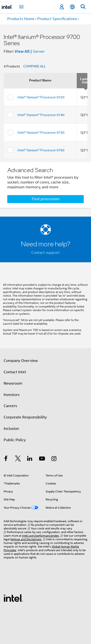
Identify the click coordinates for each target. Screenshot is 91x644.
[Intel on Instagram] (54, 459)
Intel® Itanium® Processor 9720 (41, 97)
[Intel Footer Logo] (13, 598)
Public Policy (15, 440)
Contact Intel (15, 372)
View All (22, 51)
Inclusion (11, 429)
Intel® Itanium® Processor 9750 (41, 132)
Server (39, 51)
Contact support (45, 253)
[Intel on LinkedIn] (30, 459)
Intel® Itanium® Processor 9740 (41, 115)
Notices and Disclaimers (26, 539)
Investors (12, 395)
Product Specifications (57, 19)
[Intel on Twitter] (18, 459)
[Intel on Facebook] (6, 459)
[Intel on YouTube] (42, 459)
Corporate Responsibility (25, 417)
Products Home (21, 19)
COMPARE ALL (34, 66)
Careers (10, 406)
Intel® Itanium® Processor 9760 (41, 150)
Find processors (46, 199)
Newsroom (13, 383)
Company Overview (21, 361)
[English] (72, 7)
